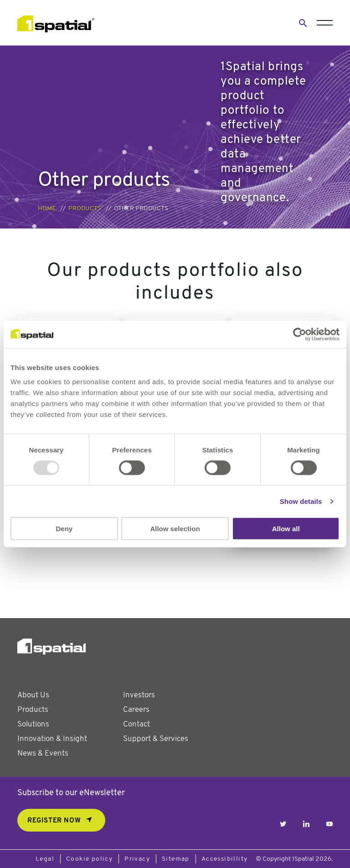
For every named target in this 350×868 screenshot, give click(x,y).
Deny (64, 529)
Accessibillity (225, 859)
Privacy (137, 859)
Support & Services (156, 739)
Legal (45, 859)
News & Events (43, 754)
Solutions (33, 724)
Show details (301, 501)
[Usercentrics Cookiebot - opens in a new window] (300, 334)
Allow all (286, 529)
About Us (33, 695)
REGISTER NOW (54, 821)
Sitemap (176, 859)
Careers (136, 710)
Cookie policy (89, 859)
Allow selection (175, 529)
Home (47, 209)
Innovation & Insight (52, 739)
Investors (139, 695)
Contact (136, 724)
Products (85, 209)
